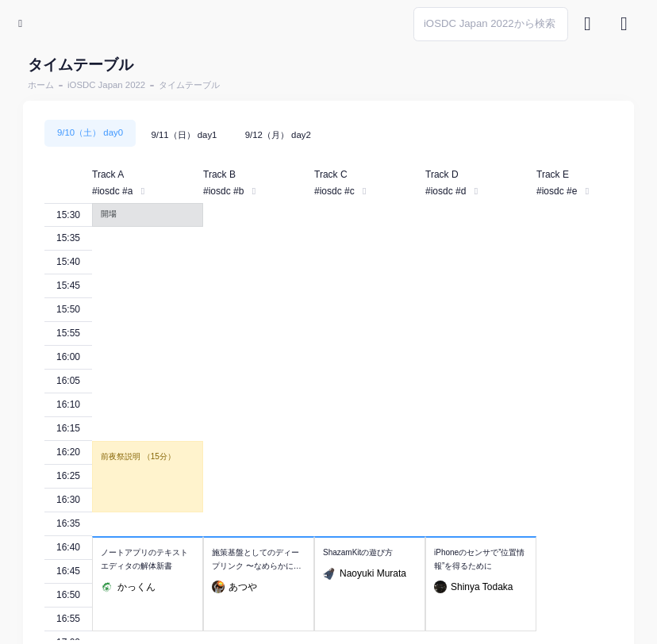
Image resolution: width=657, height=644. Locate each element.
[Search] (491, 24)
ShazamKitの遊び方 (358, 552)
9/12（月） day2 (278, 135)
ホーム (41, 85)
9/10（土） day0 (90, 132)
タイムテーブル (189, 85)
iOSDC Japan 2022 (106, 85)
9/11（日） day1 (184, 135)
